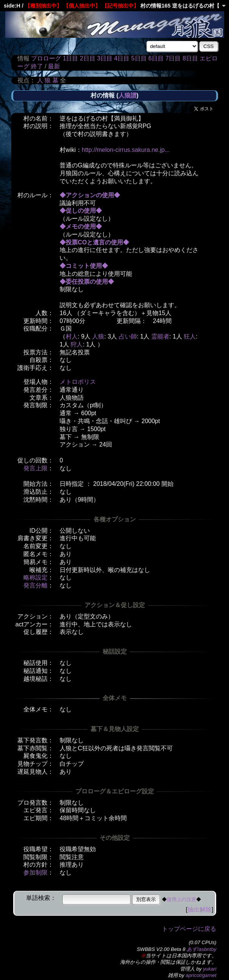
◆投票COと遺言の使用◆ (94, 242)
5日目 (139, 58)
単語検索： (41, 898)
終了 (37, 66)
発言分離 (35, 585)
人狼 (98, 336)
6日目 (156, 58)
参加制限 (35, 873)
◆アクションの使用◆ (90, 195)
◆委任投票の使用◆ (87, 282)
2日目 (88, 58)
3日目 (105, 58)
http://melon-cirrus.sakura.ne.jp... (126, 150)
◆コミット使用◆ (84, 266)
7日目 (173, 58)
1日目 (70, 58)
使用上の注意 (181, 899)
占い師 (128, 336)
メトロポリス (78, 382)
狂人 (190, 336)
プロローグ (46, 58)
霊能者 (160, 336)
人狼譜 (128, 95)
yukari (210, 969)
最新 (54, 66)
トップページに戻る (189, 929)
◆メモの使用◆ (81, 226)
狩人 (77, 344)
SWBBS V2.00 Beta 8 (161, 949)
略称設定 (35, 577)
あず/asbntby (201, 949)
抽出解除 (200, 910)
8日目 (190, 58)
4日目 (122, 58)
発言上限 (35, 468)
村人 (72, 336)
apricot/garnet (201, 975)
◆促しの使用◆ (81, 211)
